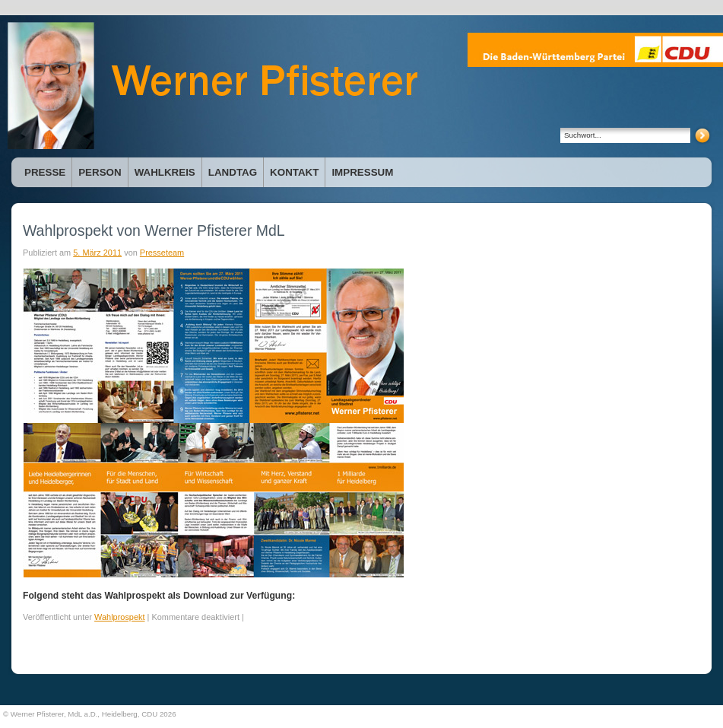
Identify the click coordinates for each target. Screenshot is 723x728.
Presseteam (162, 253)
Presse (45, 172)
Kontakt (294, 172)
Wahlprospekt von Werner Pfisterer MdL (154, 230)
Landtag (233, 172)
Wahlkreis (165, 172)
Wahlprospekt (119, 617)
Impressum (362, 172)
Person (100, 172)
